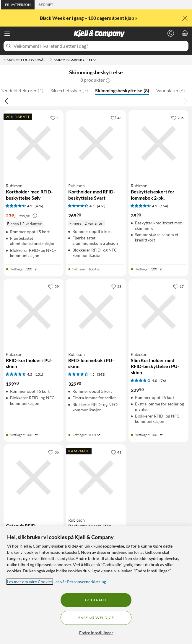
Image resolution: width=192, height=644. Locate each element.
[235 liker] (177, 118)
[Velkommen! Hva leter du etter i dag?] (100, 46)
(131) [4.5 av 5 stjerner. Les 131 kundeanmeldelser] (39, 374)
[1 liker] (54, 118)
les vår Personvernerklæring (80, 582)
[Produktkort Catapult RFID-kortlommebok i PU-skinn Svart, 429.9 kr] (34, 514)
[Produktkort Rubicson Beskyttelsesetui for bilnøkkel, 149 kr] (96, 514)
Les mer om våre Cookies (30, 582)
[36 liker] (53, 452)
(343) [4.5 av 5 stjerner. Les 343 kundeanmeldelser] (101, 374)
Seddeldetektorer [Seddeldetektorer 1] (22, 91)
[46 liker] (116, 118)
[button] (108, 80)
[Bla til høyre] (186, 101)
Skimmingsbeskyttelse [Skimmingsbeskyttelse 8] (122, 90)
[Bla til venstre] (6, 101)
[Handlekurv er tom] (185, 33)
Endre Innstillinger (96, 633)
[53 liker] (116, 286)
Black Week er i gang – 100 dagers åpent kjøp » (89, 18)
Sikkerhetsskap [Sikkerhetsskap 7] (69, 91)
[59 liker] (53, 286)
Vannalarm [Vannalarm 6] (171, 91)
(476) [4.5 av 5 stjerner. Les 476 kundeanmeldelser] (39, 206)
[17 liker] (178, 286)
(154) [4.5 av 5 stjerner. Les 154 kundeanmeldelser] (164, 206)
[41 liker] (116, 452)
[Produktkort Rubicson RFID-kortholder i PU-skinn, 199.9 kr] (34, 354)
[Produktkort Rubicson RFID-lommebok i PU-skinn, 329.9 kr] (96, 354)
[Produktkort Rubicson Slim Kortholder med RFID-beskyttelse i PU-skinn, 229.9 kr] (158, 354)
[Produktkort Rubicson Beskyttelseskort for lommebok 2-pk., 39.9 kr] (158, 187)
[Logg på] (171, 33)
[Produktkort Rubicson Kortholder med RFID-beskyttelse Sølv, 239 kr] (34, 187)
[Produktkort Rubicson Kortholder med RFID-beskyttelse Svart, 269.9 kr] (96, 187)
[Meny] (7, 34)
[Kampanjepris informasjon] (35, 216)
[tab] (18, 5)
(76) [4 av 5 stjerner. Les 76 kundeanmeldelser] (163, 381)
